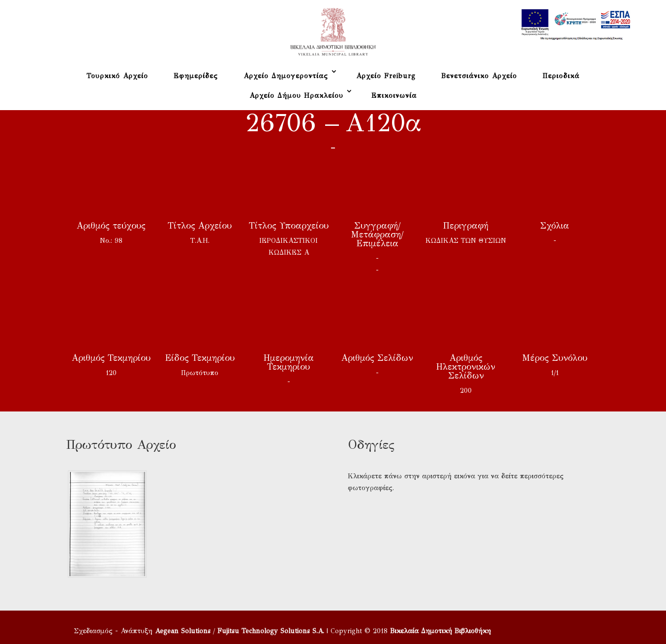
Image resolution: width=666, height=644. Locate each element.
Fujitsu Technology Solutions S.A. (271, 631)
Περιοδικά (561, 76)
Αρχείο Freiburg (386, 76)
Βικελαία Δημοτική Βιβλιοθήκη (440, 631)
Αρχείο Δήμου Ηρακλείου (296, 96)
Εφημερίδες (196, 76)
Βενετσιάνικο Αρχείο (479, 76)
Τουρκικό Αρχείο (117, 76)
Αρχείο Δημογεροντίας (286, 76)
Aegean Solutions (183, 631)
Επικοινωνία (394, 96)
